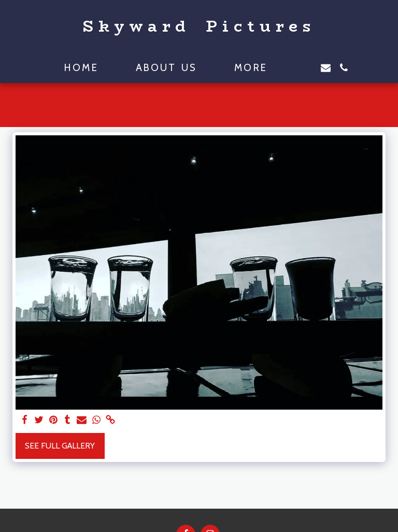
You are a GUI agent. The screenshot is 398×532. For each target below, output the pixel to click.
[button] (308, 68)
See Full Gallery (60, 446)
